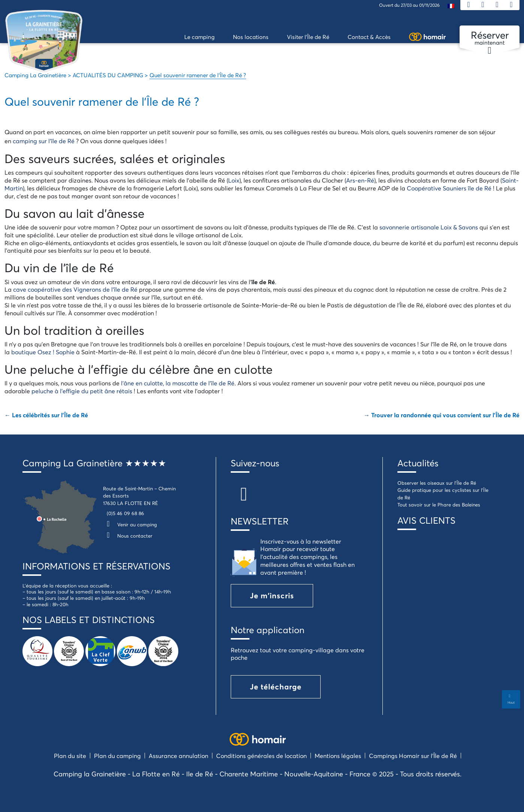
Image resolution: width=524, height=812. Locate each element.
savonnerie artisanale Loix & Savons (429, 227)
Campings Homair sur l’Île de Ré (413, 756)
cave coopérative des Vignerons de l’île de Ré (75, 289)
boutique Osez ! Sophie (43, 352)
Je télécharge (276, 687)
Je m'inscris (272, 596)
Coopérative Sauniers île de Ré (449, 188)
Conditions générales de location (261, 756)
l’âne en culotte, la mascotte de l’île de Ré (178, 383)
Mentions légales (338, 756)
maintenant (490, 38)
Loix (234, 180)
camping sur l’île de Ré (44, 141)
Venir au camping (130, 524)
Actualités (418, 463)
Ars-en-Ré (360, 180)
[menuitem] (451, 5)
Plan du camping (117, 756)
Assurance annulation (178, 756)
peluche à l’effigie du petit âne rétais (82, 391)
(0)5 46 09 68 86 (125, 513)
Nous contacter (128, 536)
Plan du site (70, 756)
